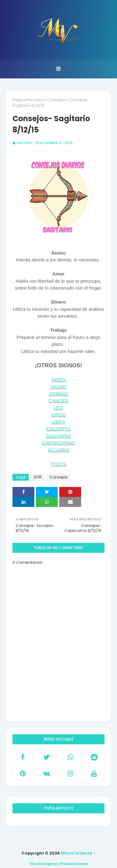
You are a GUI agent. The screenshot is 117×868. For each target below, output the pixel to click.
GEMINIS (58, 394)
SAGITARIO (58, 436)
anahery (24, 143)
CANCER (58, 401)
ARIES (58, 380)
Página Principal (28, 100)
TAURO (58, 387)
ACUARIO (58, 450)
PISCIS (58, 464)
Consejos (56, 100)
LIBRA (58, 422)
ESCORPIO (58, 429)
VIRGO (58, 415)
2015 (38, 477)
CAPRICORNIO (59, 443)
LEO (58, 408)
